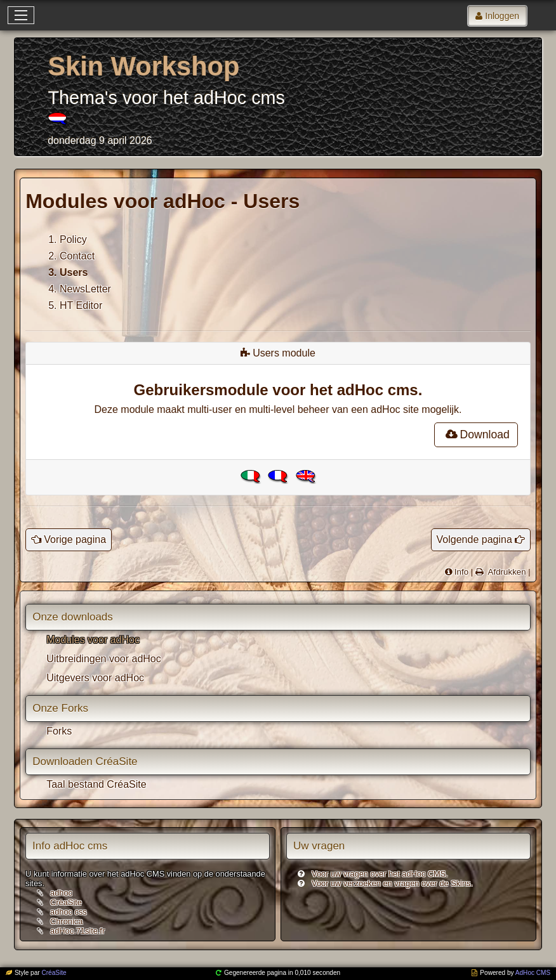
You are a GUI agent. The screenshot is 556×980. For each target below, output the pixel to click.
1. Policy (67, 239)
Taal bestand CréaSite (96, 784)
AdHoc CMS (533, 973)
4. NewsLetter (80, 289)
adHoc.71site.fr (77, 931)
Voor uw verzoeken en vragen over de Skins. (392, 883)
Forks (59, 731)
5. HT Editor (75, 305)
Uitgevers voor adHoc (95, 678)
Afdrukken (506, 572)
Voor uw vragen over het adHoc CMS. (380, 874)
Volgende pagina (474, 539)
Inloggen (502, 16)
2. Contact (71, 256)
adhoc (61, 893)
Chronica (66, 921)
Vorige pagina (75, 539)
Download (476, 434)
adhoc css (69, 912)
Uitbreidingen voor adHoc (104, 659)
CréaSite (66, 902)
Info (461, 572)
